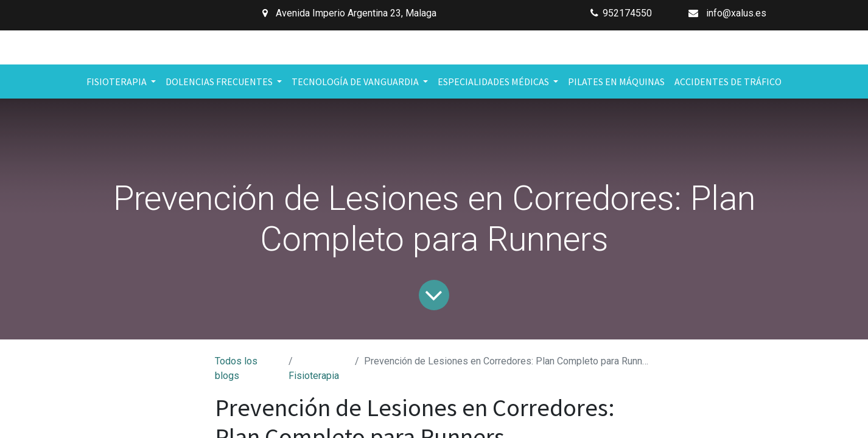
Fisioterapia (314, 376)
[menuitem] (616, 82)
